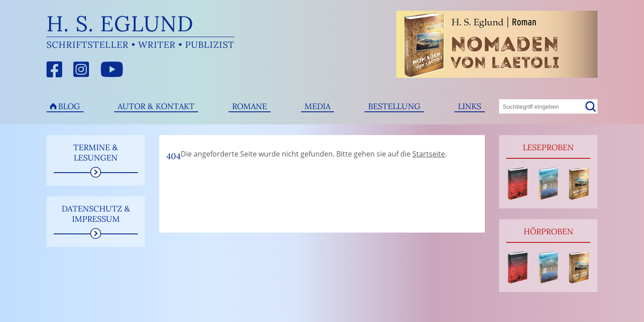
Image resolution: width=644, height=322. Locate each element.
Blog (69, 106)
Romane (250, 106)
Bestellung (394, 106)
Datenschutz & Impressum (96, 214)
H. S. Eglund (120, 23)
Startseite (429, 154)
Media (318, 106)
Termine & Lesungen (96, 153)
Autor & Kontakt (156, 106)
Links (470, 106)
